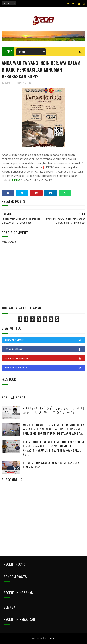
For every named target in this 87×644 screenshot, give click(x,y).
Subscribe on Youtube (44, 358)
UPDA (16, 180)
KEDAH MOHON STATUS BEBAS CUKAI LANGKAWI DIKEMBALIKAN (52, 465)
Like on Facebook (44, 349)
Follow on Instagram (44, 368)
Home (8, 52)
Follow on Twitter (44, 340)
